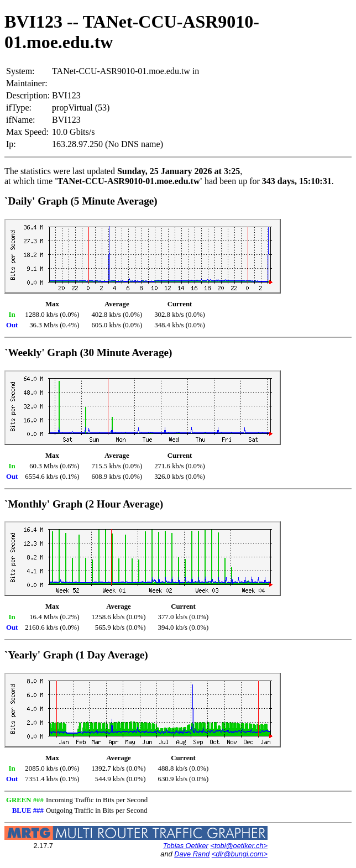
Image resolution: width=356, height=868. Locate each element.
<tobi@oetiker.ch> (239, 846)
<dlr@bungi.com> (240, 854)
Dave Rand (192, 854)
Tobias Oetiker (186, 846)
